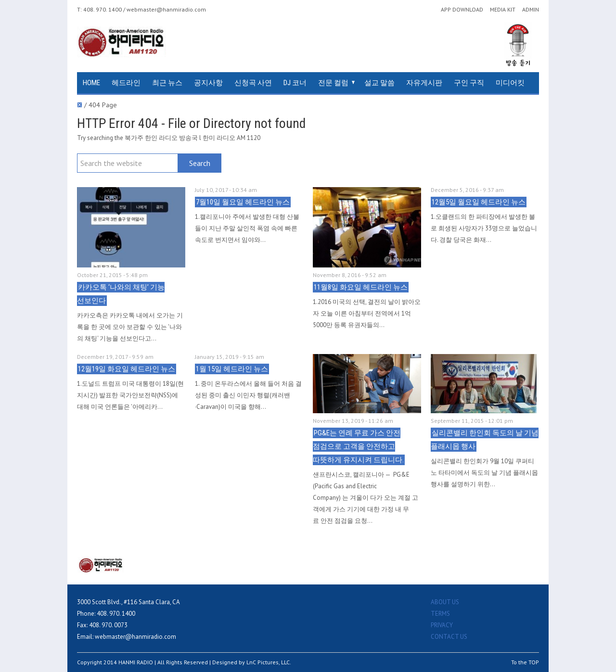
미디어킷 (510, 83)
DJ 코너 (295, 83)
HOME (91, 83)
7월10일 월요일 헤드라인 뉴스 (243, 202)
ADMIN (531, 10)
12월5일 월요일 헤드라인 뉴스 (479, 202)
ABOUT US (445, 602)
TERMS (440, 614)
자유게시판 (424, 83)
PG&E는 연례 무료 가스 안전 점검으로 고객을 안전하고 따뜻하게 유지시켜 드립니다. (358, 446)
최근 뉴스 (167, 83)
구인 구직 (469, 83)
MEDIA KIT (503, 10)
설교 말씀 (379, 83)
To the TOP (525, 662)
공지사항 (208, 83)
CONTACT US (449, 637)
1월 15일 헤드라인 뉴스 (232, 369)
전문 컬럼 (333, 83)
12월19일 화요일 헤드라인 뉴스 (127, 369)
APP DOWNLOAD (462, 10)
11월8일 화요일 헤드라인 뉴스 (361, 287)
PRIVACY (442, 625)
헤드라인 (126, 83)
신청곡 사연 (253, 83)
